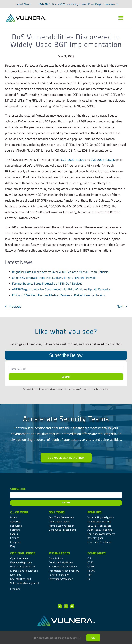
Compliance (97, 553)
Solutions (57, 512)
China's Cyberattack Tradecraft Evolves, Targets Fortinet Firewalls (54, 278)
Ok (93, 638)
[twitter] (60, 606)
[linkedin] (66, 606)
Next (120, 306)
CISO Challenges (23, 553)
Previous (15, 306)
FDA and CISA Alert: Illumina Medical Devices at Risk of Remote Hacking (59, 295)
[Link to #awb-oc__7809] (121, 18)
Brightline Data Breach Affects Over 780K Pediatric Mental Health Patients (60, 272)
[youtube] (72, 606)
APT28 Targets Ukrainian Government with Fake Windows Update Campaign (62, 289)
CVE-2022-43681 (102, 160)
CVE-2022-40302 (73, 160)
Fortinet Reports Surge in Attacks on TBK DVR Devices (47, 283)
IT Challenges (59, 553)
